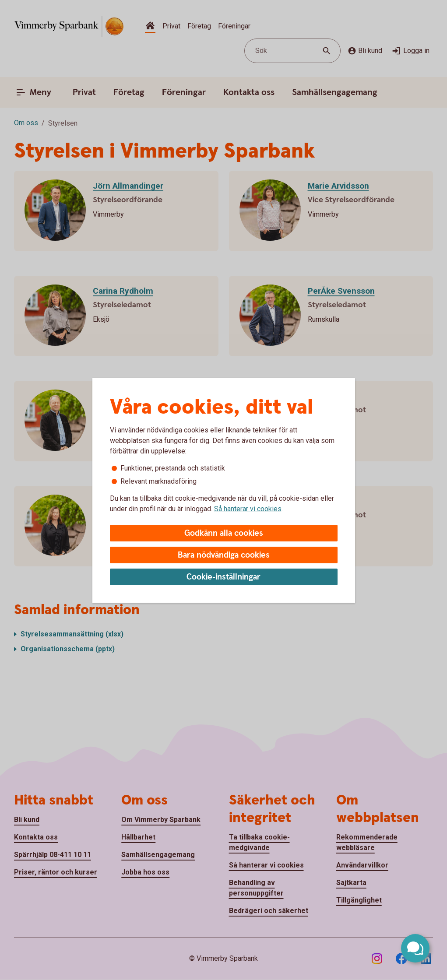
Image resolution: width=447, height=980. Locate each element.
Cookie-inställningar (223, 577)
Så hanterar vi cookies (248, 509)
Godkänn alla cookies (224, 533)
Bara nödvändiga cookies (224, 555)
